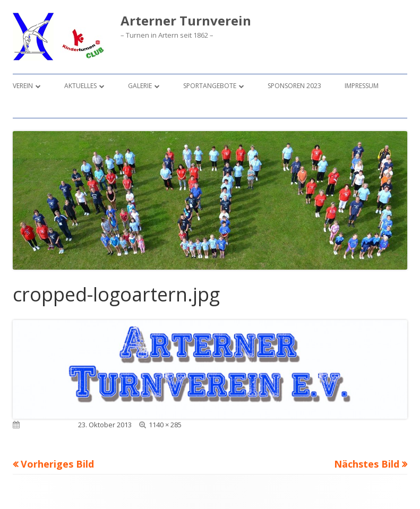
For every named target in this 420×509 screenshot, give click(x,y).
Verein (23, 86)
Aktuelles (80, 86)
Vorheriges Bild (57, 464)
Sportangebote (210, 86)
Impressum (362, 86)
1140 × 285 (165, 425)
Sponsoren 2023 (294, 86)
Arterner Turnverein (186, 21)
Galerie (140, 86)
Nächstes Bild (367, 464)
